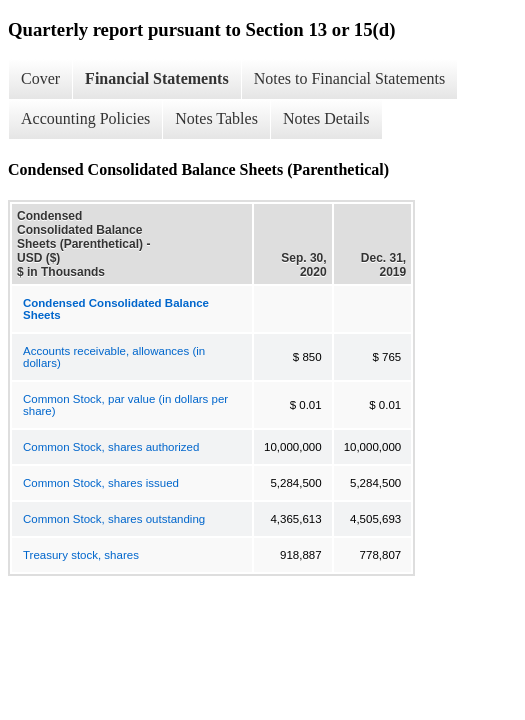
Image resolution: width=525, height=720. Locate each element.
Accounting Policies (85, 118)
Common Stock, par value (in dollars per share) (125, 405)
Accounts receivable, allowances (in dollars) (114, 357)
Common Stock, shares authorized (111, 447)
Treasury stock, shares (81, 555)
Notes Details (326, 118)
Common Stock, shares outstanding (114, 519)
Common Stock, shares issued (101, 483)
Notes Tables (216, 118)
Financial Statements (157, 78)
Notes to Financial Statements (350, 78)
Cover (40, 78)
